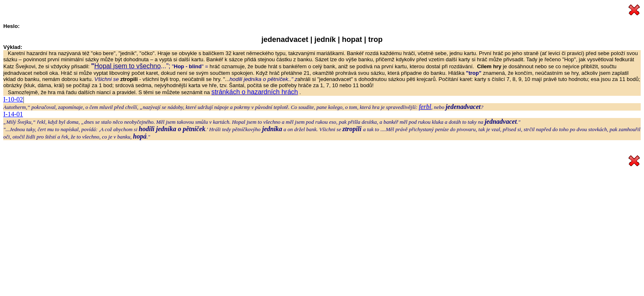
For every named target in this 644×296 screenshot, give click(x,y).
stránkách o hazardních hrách (255, 92)
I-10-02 (13, 99)
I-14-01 (13, 114)
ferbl (425, 107)
